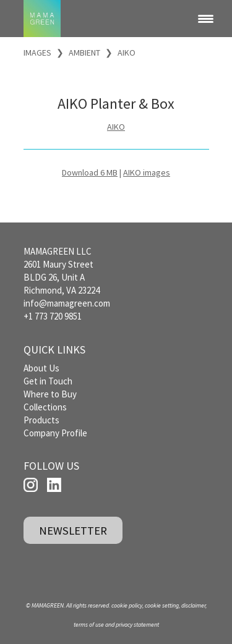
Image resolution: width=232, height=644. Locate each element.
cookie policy (127, 605)
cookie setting (162, 605)
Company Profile (55, 433)
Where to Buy (50, 394)
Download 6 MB (90, 172)
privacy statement (137, 625)
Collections (45, 407)
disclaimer (193, 605)
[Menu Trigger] (206, 19)
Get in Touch (48, 381)
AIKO (127, 53)
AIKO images (147, 172)
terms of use (89, 625)
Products (41, 420)
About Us (41, 368)
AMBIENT (84, 53)
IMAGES (37, 53)
